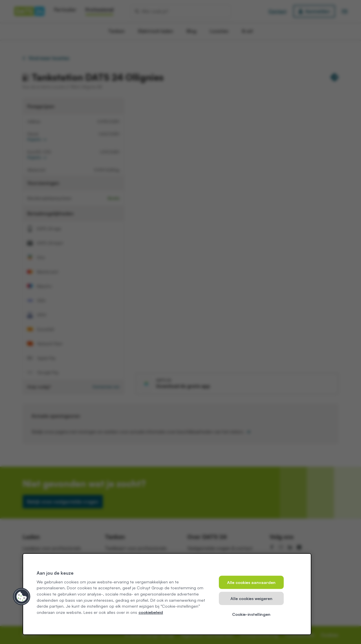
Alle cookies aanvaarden (251, 582)
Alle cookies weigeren (251, 598)
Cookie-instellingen (251, 614)
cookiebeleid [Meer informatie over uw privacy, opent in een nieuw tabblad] (151, 612)
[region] (167, 594)
